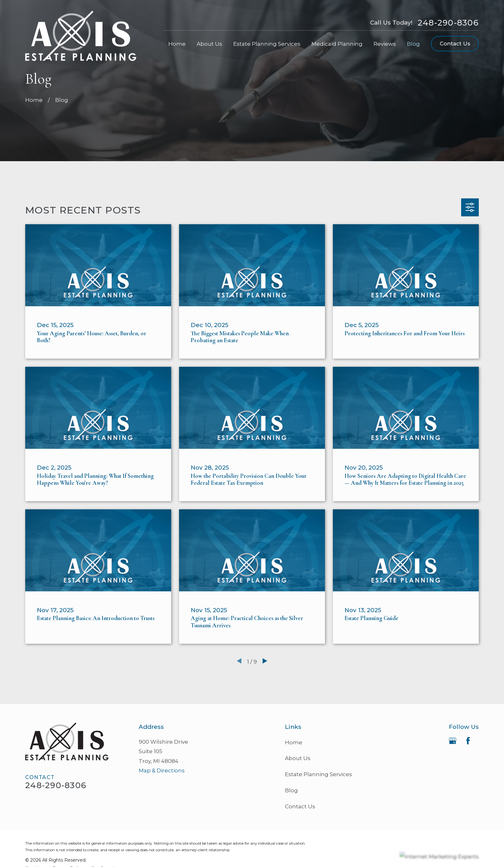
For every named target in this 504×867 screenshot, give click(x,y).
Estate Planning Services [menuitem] (267, 44)
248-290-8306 (448, 23)
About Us (298, 758)
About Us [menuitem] (209, 44)
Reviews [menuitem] (385, 44)
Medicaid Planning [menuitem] (337, 44)
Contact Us (455, 44)
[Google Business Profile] (453, 741)
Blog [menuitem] (413, 44)
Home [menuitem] (177, 44)
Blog (291, 790)
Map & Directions (162, 770)
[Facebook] (468, 741)
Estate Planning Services (319, 774)
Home (294, 742)
